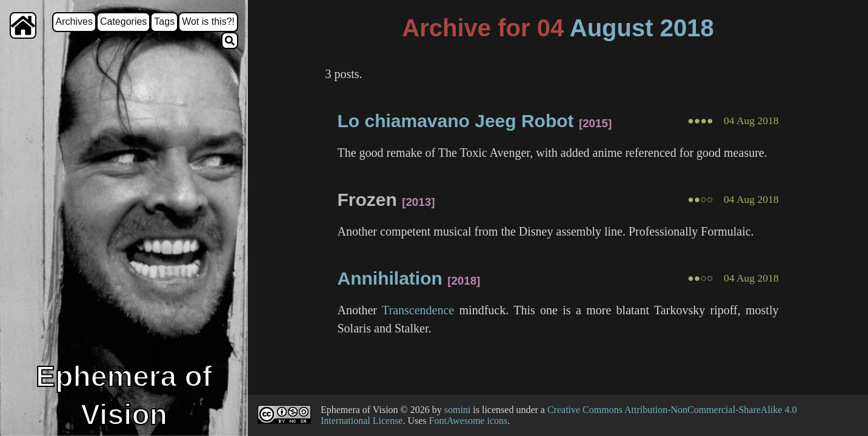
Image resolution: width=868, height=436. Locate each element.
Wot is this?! (208, 21)
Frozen (367, 200)
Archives (74, 21)
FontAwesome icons (469, 421)
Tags (164, 21)
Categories (123, 21)
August (612, 28)
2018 (687, 28)
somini (458, 410)
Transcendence (418, 310)
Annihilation (389, 278)
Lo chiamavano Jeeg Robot (455, 121)
